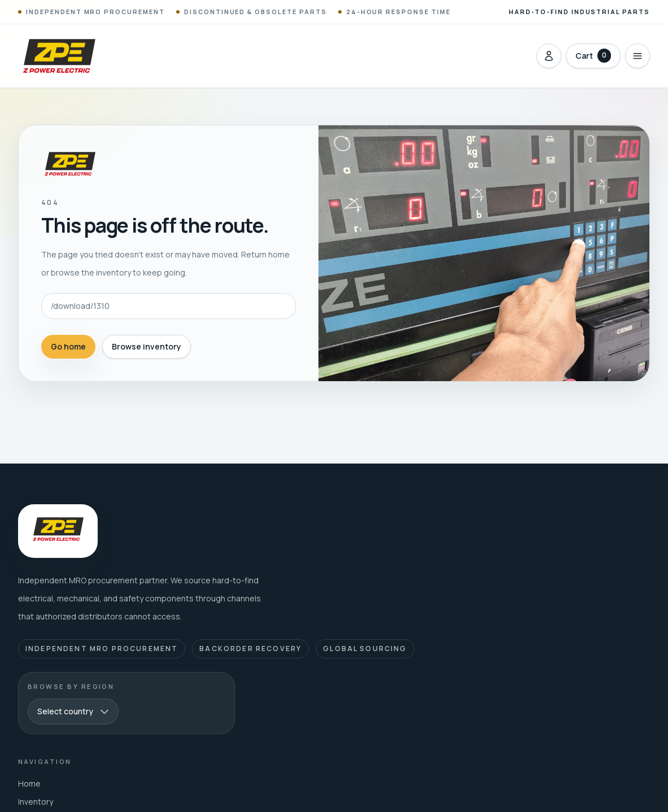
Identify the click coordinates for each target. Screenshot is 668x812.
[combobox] (73, 711)
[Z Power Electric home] (59, 56)
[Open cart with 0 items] (593, 56)
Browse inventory (147, 346)
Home (29, 783)
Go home (68, 346)
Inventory (36, 802)
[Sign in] (549, 56)
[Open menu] (638, 56)
